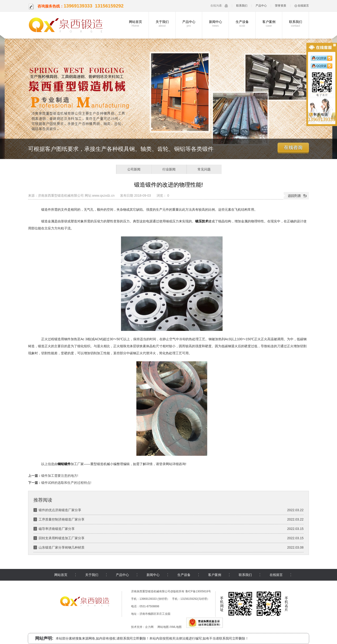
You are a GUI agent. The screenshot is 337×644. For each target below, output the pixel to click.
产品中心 (261, 6)
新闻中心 (215, 24)
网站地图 (163, 627)
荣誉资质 (281, 6)
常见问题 (204, 169)
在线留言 (302, 6)
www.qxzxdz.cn (103, 195)
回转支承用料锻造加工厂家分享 (62, 538)
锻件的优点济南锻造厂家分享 (60, 510)
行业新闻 (169, 169)
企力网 (149, 627)
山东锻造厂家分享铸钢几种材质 (62, 547)
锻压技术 (202, 221)
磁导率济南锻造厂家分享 (57, 529)
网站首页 (135, 24)
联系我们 (242, 6)
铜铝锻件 (64, 464)
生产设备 (242, 24)
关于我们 (162, 24)
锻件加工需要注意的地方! (60, 476)
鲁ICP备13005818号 (198, 591)
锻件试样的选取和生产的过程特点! (66, 483)
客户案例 (269, 24)
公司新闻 (134, 169)
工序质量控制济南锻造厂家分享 (62, 519)
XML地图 (176, 627)
